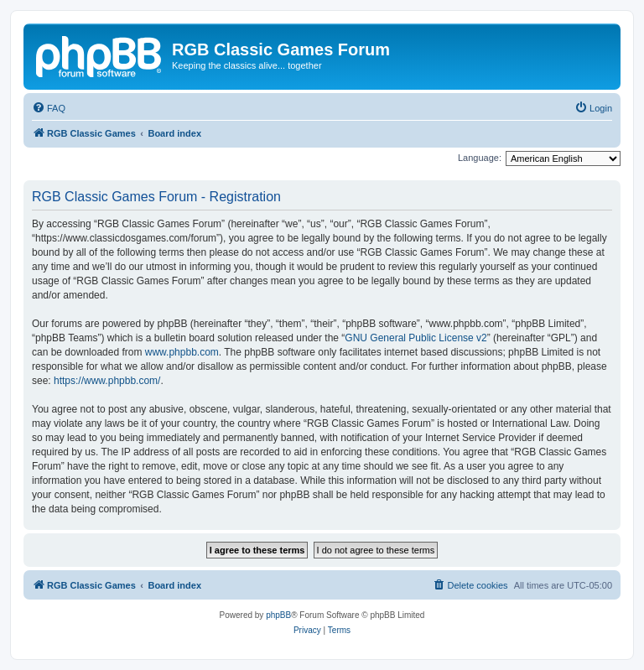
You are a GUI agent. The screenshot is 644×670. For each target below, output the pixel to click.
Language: (480, 158)
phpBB (278, 615)
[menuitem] (49, 108)
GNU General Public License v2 (415, 338)
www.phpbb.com (182, 352)
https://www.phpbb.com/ (107, 381)
